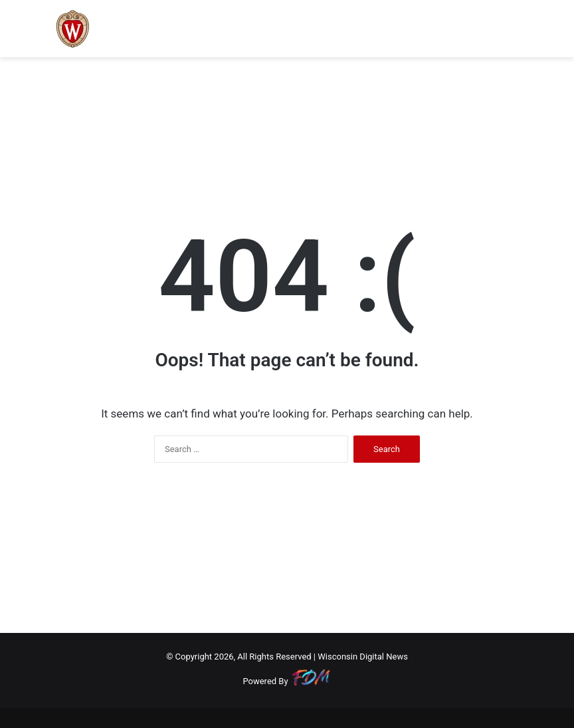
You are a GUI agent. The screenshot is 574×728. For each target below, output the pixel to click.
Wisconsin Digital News (363, 657)
